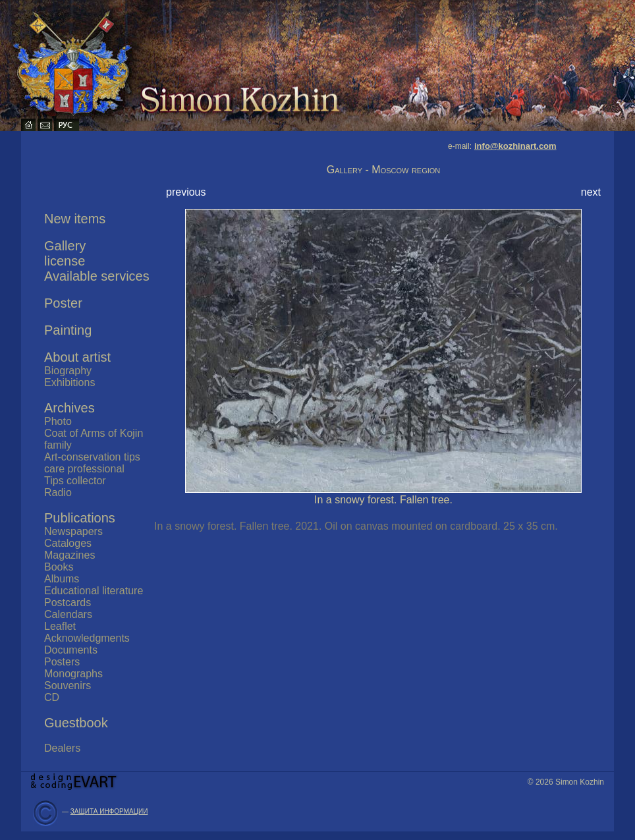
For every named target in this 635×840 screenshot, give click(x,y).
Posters (62, 662)
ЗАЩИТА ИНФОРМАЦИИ (109, 811)
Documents (71, 650)
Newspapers (73, 531)
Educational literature (94, 591)
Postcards (68, 602)
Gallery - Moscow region (384, 170)
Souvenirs (68, 686)
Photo (58, 421)
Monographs (73, 674)
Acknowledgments (87, 638)
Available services (97, 276)
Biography (68, 371)
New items (75, 219)
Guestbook (76, 723)
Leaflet (60, 626)
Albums (62, 579)
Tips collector (75, 481)
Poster (63, 303)
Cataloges (68, 543)
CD (52, 697)
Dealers (62, 748)
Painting (68, 330)
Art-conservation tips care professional (92, 463)
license (65, 261)
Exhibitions (69, 382)
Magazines (69, 555)
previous (186, 192)
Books (59, 567)
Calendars (68, 614)
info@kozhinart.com (515, 146)
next (591, 192)
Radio (58, 492)
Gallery (65, 246)
